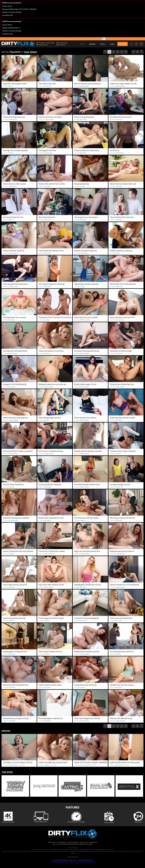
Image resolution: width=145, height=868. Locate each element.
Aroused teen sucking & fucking (16, 718)
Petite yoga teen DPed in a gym (51, 618)
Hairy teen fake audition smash (51, 585)
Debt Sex (11, 153)
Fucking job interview (47, 150)
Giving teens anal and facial (85, 685)
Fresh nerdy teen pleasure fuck (51, 251)
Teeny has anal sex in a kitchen (51, 351)
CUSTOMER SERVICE (73, 842)
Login (112, 44)
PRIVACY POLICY (84, 842)
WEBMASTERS (94, 842)
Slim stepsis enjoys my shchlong (51, 284)
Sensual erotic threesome (13, 484)
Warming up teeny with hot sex (122, 518)
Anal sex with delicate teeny (121, 718)
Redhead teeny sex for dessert (122, 551)
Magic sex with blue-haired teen (87, 551)
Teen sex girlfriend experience (15, 284)
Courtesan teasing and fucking (87, 351)
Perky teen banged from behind (87, 718)
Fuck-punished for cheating (50, 484)
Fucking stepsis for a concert (15, 317)
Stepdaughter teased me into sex (88, 585)
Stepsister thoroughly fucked (15, 84)
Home (82, 44)
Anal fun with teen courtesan (50, 117)
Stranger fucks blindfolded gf (15, 384)
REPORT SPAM (52, 842)
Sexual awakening (81, 184)
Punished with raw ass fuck (121, 117)
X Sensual (82, 186)
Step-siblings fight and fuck (50, 418)
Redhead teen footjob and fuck (87, 652)
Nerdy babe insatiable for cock (51, 518)
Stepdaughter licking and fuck (15, 652)
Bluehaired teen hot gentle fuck (16, 685)
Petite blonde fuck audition (85, 418)
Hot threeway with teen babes (86, 518)
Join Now (123, 44)
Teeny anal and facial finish (121, 618)
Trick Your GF (48, 86)
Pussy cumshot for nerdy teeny (87, 150)
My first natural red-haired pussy (87, 84)
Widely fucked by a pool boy (121, 251)
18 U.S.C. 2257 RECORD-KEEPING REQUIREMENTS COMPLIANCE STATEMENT (73, 844)
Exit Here (76, 857)
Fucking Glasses (13, 120)
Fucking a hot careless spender (15, 150)
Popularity (15, 52)
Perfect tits (114, 150)
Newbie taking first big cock (86, 251)
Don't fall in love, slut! (47, 84)
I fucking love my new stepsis (86, 217)
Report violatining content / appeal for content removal (75, 862)
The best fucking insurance (14, 117)
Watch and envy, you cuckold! (86, 317)
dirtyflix (18, 44)
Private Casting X (84, 86)
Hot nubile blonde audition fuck (87, 484)
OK (104, 39)
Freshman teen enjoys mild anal (123, 451)
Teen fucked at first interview (122, 217)
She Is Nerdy (83, 120)
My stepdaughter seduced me (51, 718)
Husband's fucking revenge (121, 351)
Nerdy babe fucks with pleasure (123, 284)
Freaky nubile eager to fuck (85, 384)
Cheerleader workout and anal (86, 284)
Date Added (30, 52)
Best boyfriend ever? (47, 217)
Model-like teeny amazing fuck (15, 418)
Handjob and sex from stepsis (122, 685)
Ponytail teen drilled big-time (122, 384)
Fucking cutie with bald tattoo (15, 351)
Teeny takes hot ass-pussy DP (15, 585)
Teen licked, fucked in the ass (50, 652)
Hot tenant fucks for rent (13, 217)
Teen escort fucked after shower (52, 551)
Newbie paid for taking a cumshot (88, 451)
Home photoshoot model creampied (18, 451)
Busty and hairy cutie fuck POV (122, 317)
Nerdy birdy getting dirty (84, 117)
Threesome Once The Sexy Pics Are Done (55, 317)
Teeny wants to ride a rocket (14, 184)
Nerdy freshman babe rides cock (123, 184)
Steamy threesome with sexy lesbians (18, 551)
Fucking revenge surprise (120, 484)
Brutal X (11, 86)
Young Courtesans (120, 86)
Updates (92, 44)
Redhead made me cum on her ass (52, 384)
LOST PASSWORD (61, 842)
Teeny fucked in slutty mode (50, 685)
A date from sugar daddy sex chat (123, 84)
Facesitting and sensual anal (14, 618)
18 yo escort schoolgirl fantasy (51, 451)
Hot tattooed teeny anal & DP (122, 652)
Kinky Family (83, 220)
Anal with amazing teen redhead (16, 518)
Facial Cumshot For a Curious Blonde (124, 585)
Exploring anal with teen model (122, 418)
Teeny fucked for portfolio (14, 251)
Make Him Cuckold (85, 320)
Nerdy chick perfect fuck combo (52, 184)
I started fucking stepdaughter (87, 618)
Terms (52, 862)
